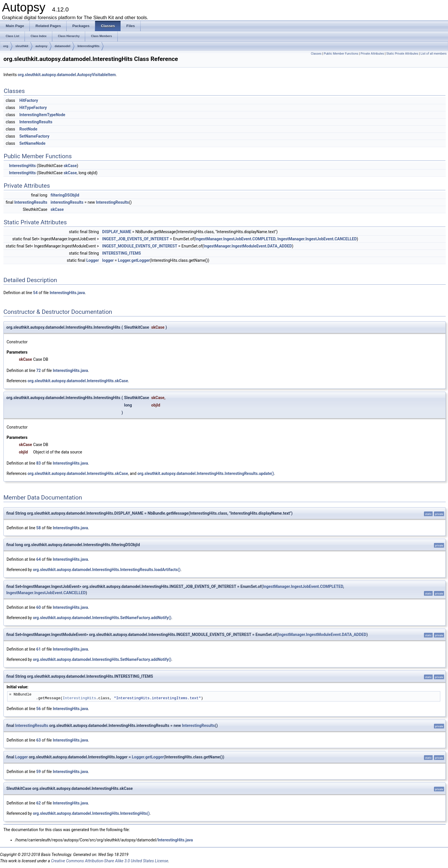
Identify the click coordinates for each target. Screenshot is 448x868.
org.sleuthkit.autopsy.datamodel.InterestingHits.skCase (78, 381)
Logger (93, 260)
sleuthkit (22, 46)
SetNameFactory (34, 136)
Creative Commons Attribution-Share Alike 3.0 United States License (109, 861)
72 (39, 370)
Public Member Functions (341, 54)
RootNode (28, 129)
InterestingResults (36, 122)
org (6, 46)
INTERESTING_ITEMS (122, 253)
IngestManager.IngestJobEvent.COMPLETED (235, 239)
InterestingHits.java (67, 293)
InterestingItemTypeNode (42, 115)
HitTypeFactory (33, 108)
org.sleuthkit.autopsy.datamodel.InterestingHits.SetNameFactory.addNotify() (102, 618)
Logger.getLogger (134, 260)
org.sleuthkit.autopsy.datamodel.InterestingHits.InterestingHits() (91, 813)
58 (39, 528)
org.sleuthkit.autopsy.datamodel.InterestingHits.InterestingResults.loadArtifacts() (107, 570)
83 (39, 463)
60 (39, 607)
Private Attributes (372, 54)
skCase (70, 166)
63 (39, 740)
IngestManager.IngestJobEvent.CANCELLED (317, 239)
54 (35, 293)
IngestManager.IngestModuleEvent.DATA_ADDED (248, 246)
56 (39, 709)
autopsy (41, 46)
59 (39, 772)
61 (39, 649)
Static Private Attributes (402, 54)
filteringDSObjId (65, 195)
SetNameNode (32, 143)
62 (39, 803)
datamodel (62, 46)
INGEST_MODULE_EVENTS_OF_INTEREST (140, 246)
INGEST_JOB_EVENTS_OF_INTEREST (136, 239)
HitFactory (29, 100)
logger (108, 260)
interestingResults (67, 202)
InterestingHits (88, 46)
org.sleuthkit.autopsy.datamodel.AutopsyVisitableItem (67, 75)
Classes (316, 54)
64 (39, 559)
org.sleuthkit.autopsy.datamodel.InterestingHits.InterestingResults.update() (206, 473)
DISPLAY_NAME (117, 232)
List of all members (434, 54)
